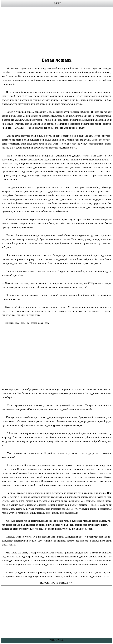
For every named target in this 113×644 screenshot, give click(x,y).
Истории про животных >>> (57, 583)
